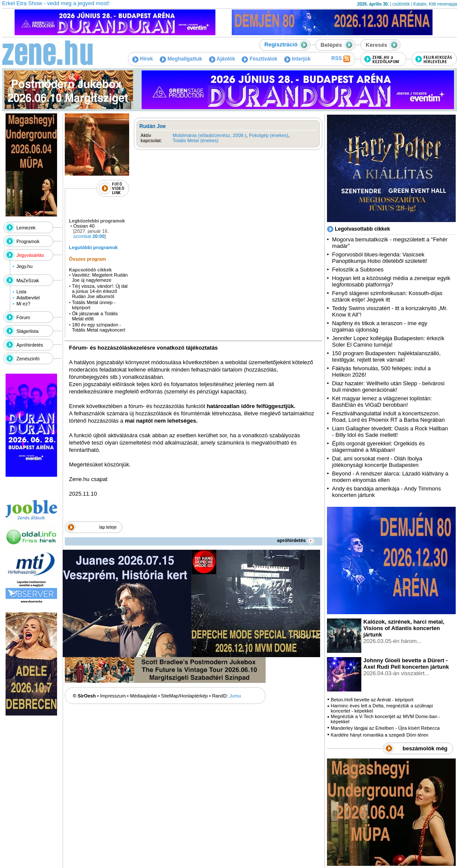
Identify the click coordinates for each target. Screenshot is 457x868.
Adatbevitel (28, 298)
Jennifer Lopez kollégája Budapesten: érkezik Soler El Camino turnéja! (388, 341)
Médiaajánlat (143, 696)
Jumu (235, 696)
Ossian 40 (84, 226)
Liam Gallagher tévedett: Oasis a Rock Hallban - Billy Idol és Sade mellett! (390, 432)
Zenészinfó (28, 359)
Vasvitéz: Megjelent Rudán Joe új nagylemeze (100, 277)
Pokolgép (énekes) (269, 135)
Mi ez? (23, 304)
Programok (28, 241)
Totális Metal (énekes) (195, 140)
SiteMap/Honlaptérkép (184, 696)
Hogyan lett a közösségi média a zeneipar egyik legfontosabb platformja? (391, 281)
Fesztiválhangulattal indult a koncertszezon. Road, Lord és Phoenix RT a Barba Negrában (389, 417)
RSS (341, 59)
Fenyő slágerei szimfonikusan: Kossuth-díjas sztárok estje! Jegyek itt (387, 296)
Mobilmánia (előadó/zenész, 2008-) (209, 135)
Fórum (23, 317)
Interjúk (297, 59)
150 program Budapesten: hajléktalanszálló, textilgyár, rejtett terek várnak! (386, 356)
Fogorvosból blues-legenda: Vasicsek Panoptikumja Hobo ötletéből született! (380, 258)
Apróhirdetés (30, 345)
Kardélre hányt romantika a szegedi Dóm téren (380, 735)
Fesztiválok (259, 59)
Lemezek (26, 228)
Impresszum (113, 696)
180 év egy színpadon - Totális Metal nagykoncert (99, 327)
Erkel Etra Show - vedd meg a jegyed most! (56, 3)
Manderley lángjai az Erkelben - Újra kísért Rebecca (385, 728)
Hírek (142, 59)
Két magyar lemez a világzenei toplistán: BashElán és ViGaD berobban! (382, 402)
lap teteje (108, 527)
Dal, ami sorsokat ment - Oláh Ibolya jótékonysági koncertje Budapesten (377, 462)
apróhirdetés (296, 540)
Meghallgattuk (181, 59)
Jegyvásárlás (30, 255)
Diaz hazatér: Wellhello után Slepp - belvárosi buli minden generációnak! (388, 387)
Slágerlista (27, 331)
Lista (21, 292)
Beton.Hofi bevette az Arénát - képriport (372, 700)
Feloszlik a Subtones (358, 270)
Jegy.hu (24, 266)
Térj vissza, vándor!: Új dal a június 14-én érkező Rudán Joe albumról (100, 291)
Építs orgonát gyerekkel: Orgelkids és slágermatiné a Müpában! (378, 447)
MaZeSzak (28, 280)
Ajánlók (222, 59)
